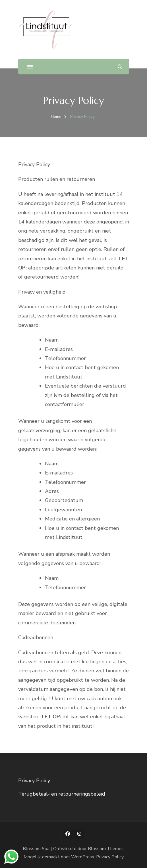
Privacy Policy (34, 781)
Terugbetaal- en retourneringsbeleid (62, 794)
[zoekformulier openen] (120, 67)
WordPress (83, 857)
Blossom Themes (106, 849)
